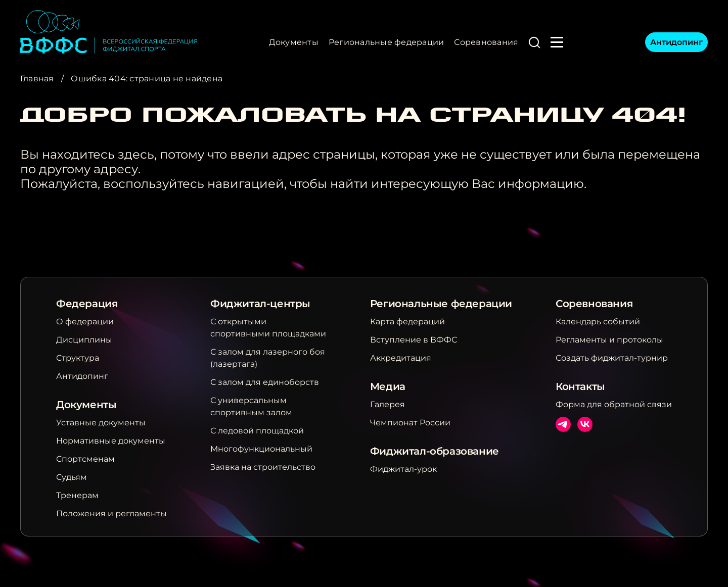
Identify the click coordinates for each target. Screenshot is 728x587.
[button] (534, 42)
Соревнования (486, 42)
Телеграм (563, 424)
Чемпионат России (410, 423)
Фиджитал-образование (435, 451)
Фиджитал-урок (403, 469)
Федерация (87, 304)
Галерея (388, 404)
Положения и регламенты (111, 513)
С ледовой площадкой (257, 431)
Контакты (580, 386)
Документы (294, 42)
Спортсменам (85, 459)
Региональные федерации (386, 42)
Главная (37, 79)
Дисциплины (84, 340)
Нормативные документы (111, 441)
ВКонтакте (585, 424)
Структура (78, 358)
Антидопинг (676, 42)
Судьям (72, 477)
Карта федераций (407, 322)
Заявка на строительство (263, 467)
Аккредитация (401, 358)
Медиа (388, 386)
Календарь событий (598, 322)
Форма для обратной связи (614, 404)
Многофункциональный (261, 449)
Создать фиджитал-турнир (612, 358)
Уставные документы (101, 423)
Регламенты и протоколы (609, 340)
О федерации (85, 322)
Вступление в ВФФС (414, 340)
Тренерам (77, 495)
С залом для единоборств (265, 382)
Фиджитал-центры (260, 304)
